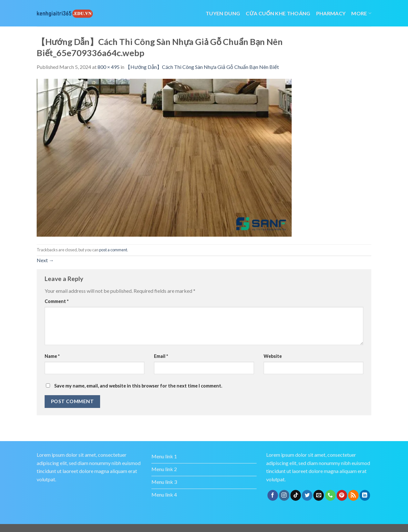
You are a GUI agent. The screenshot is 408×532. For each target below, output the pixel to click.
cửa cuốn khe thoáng (278, 13)
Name (52, 356)
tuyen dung (223, 13)
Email (161, 356)
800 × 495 (109, 67)
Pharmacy (331, 13)
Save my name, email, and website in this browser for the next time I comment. (138, 386)
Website (273, 356)
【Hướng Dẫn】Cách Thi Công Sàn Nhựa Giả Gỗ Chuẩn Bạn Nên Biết (202, 67)
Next (45, 260)
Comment (57, 301)
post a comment (113, 250)
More (361, 13)
